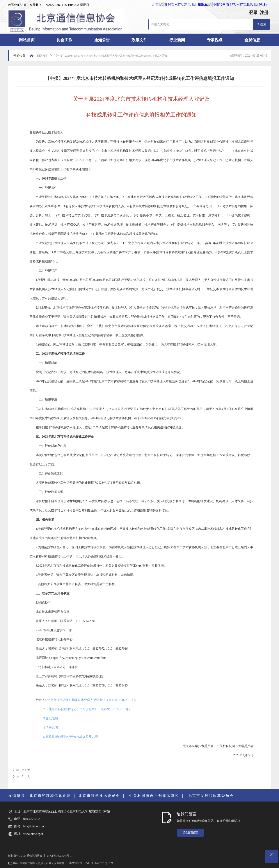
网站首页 (43, 56)
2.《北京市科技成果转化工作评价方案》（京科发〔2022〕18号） (88, 709)
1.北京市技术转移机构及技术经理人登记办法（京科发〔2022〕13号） (92, 700)
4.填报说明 (51, 728)
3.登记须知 (51, 718)
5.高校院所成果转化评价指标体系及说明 (71, 737)
